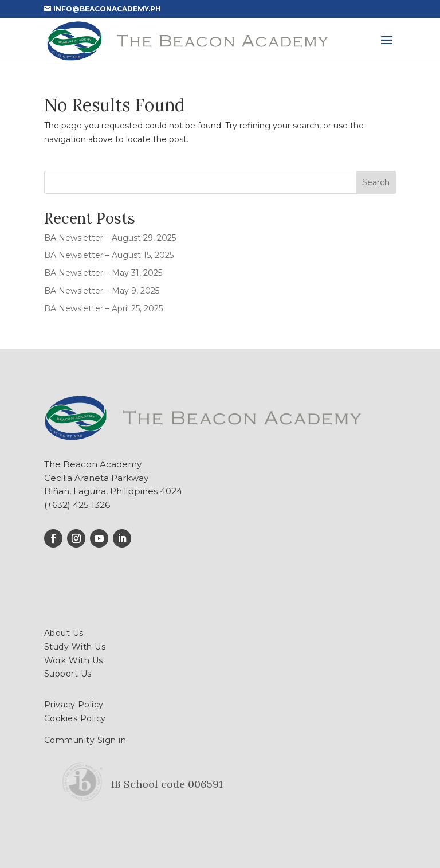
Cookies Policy (75, 718)
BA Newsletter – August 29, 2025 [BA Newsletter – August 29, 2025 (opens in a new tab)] (110, 238)
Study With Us (75, 647)
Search (376, 182)
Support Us (68, 674)
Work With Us (74, 660)
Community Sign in (85, 740)
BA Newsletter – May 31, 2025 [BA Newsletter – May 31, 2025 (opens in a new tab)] (103, 273)
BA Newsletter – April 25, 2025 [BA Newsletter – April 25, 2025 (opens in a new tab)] (103, 308)
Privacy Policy (74, 705)
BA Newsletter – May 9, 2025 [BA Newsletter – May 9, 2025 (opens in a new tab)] (102, 291)
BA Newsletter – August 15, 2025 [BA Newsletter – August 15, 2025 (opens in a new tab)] (109, 255)
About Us (64, 633)
